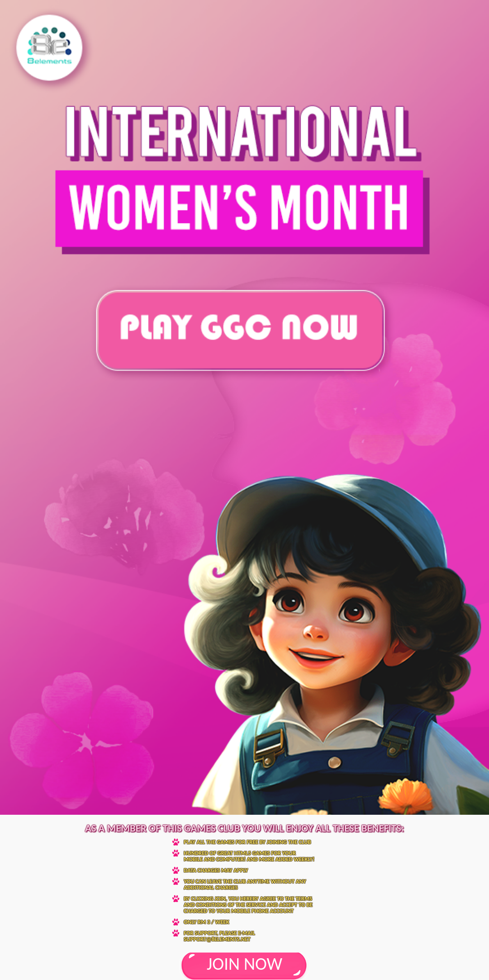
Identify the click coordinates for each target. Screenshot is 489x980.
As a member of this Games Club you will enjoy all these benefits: (244, 828)
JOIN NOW (245, 964)
